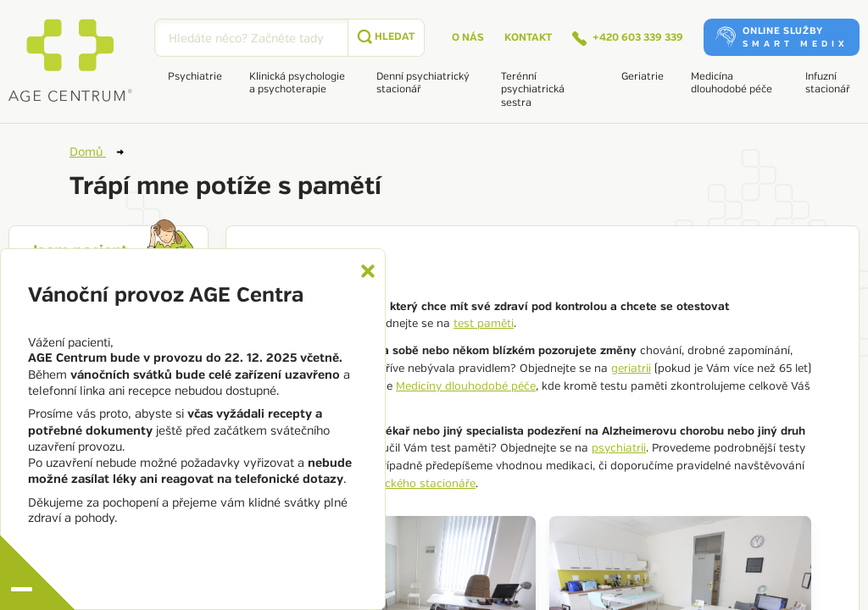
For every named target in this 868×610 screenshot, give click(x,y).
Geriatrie (643, 77)
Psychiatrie (195, 77)
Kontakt (528, 38)
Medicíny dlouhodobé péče (466, 386)
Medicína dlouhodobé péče (732, 83)
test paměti (484, 324)
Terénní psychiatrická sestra (533, 90)
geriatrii (631, 369)
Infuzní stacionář (828, 83)
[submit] (386, 38)
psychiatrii (619, 448)
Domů (97, 152)
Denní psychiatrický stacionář (423, 83)
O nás (468, 38)
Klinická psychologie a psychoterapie (297, 83)
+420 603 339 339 (628, 39)
